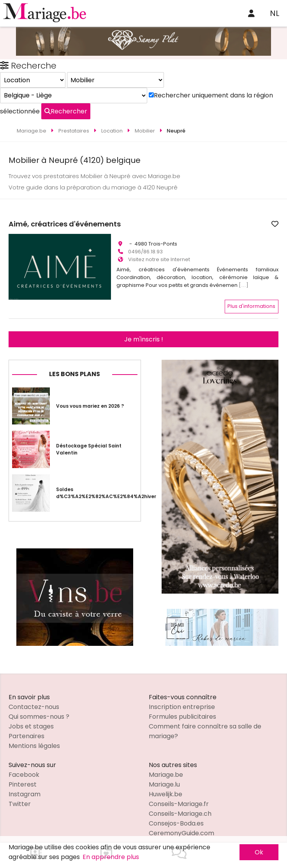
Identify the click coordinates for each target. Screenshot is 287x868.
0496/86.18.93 (145, 248)
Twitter (20, 795)
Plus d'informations (251, 298)
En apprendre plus (111, 857)
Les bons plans (75, 365)
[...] (244, 282)
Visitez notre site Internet (159, 256)
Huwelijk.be (166, 785)
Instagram (25, 785)
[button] (16, 253)
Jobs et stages (31, 717)
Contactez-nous (34, 698)
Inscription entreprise (182, 698)
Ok (259, 852)
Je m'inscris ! (144, 330)
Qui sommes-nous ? (39, 708)
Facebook (24, 766)
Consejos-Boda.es (176, 814)
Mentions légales (34, 737)
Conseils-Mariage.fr (179, 795)
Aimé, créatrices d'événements (173, 224)
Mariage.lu (164, 775)
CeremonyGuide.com (181, 824)
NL (275, 13)
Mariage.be (166, 766)
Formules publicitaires (182, 708)
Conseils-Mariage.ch (180, 805)
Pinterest (23, 775)
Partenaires (26, 727)
